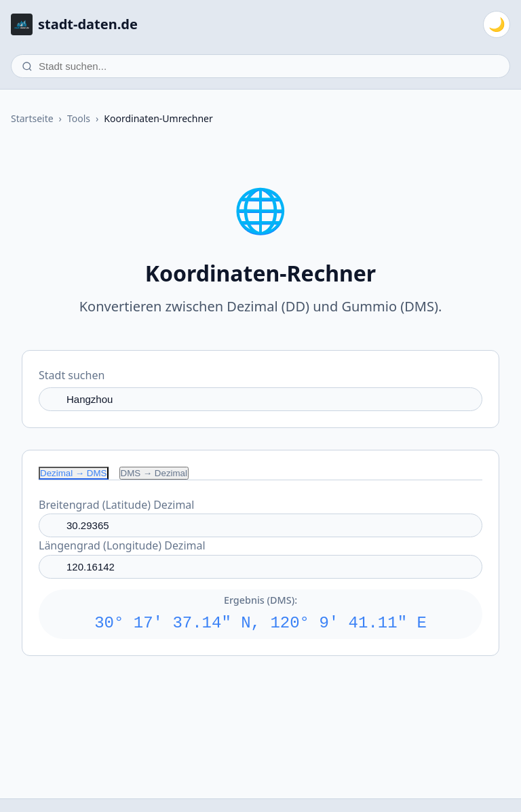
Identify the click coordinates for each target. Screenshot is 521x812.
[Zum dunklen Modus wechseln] (497, 24)
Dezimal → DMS (74, 473)
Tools (79, 118)
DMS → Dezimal (154, 473)
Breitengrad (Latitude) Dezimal (116, 505)
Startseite (32, 118)
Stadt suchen (72, 375)
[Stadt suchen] (260, 66)
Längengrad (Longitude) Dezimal (122, 545)
